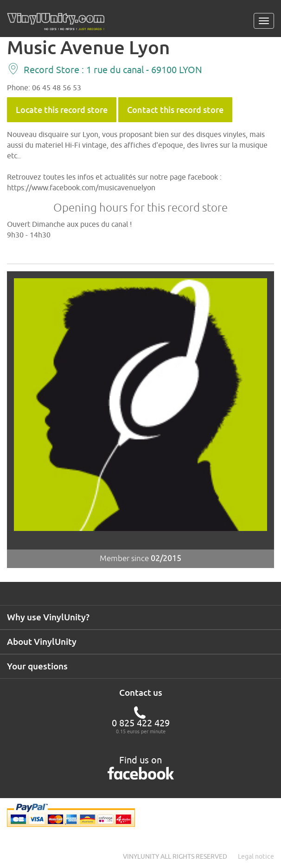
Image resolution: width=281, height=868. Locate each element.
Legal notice (256, 856)
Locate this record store (62, 110)
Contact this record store (175, 110)
